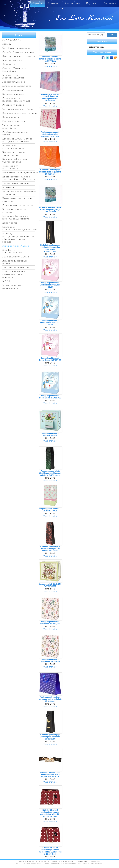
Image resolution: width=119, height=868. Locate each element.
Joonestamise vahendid (16, 183)
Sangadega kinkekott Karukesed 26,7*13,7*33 (50, 623)
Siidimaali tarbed (13, 94)
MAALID (8, 281)
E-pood (19, 35)
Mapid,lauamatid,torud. (17, 86)
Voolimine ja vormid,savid (10, 167)
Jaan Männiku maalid (16, 257)
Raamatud (9, 187)
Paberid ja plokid (13, 105)
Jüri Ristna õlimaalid (16, 267)
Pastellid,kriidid (13, 90)
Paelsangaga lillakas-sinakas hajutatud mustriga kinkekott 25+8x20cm (50, 98)
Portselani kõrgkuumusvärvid (14, 147)
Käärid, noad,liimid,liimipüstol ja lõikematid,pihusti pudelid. (18, 238)
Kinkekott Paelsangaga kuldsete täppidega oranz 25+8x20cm (50, 172)
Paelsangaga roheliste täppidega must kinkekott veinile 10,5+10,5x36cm (50, 473)
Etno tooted (10, 223)
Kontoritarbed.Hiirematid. (19, 56)
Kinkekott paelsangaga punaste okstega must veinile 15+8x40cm (50, 548)
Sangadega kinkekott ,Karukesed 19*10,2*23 (50, 660)
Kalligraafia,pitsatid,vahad (20, 113)
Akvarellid (9, 64)
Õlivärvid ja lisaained (16, 48)
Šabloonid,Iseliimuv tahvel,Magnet (15, 160)
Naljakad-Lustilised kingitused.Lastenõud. (16, 217)
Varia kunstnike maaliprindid (13, 286)
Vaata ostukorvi (102, 52)
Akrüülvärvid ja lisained (18, 52)
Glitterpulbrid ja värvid (18, 109)
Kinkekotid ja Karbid (16, 246)
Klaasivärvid (11, 117)
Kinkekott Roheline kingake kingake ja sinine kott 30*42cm (50, 59)
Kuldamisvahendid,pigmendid (20, 173)
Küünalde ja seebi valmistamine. (14, 154)
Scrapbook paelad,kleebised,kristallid (20, 228)
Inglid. (7, 44)
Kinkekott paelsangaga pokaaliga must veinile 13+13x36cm (50, 737)
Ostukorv (110, 3)
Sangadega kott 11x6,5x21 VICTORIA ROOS (50, 510)
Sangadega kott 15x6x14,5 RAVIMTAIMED (50, 585)
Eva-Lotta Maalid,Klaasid (12, 251)
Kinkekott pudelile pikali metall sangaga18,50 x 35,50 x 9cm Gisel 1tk (50, 774)
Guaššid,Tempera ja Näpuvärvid (15, 70)
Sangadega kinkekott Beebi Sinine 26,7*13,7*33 (50, 397)
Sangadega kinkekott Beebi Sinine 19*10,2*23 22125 (50, 323)
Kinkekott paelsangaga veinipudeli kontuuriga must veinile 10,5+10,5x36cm (50, 248)
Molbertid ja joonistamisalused (14, 76)
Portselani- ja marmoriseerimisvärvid (17, 99)
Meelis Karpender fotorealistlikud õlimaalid (14, 274)
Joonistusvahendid (14, 82)
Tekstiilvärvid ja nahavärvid (13, 126)
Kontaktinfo (72, 3)
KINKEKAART (12, 40)
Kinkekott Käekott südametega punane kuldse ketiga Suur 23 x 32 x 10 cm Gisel (50, 851)
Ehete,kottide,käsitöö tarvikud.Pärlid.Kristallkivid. (22, 178)
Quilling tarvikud (14, 121)
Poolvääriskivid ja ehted (18, 205)
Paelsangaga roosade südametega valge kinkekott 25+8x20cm (50, 134)
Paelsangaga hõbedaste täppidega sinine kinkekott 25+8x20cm (50, 699)
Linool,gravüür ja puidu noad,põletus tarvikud (18, 140)
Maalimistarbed (12, 60)
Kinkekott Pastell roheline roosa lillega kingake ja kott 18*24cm (50, 210)
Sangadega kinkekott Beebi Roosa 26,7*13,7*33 (50, 359)
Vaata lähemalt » (50, 66)
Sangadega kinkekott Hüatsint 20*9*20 (50, 434)
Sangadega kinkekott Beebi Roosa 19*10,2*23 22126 (50, 285)
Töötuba (53, 3)
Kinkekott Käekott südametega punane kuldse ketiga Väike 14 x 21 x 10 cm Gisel (50, 813)
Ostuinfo (92, 3)
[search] (96, 35)
